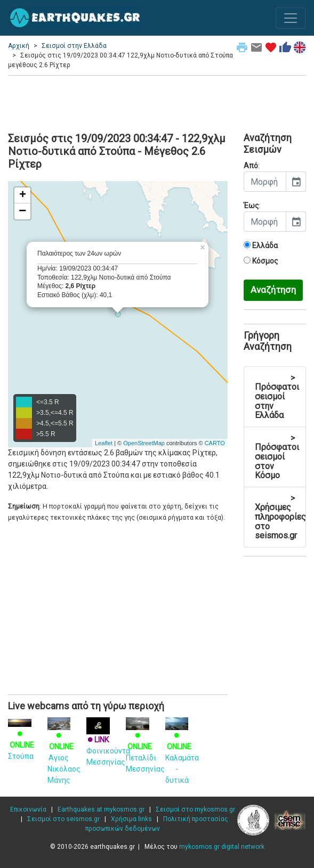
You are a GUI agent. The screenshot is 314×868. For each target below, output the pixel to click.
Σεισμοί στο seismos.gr (63, 819)
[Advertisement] (157, 102)
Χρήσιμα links (131, 819)
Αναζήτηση (273, 290)
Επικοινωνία (28, 809)
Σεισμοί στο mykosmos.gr (195, 809)
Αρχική (19, 46)
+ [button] (23, 195)
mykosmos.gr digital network (222, 847)
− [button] (22, 211)
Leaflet (104, 443)
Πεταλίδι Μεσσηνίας (145, 746)
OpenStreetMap (144, 443)
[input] (265, 182)
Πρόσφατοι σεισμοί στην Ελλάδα (277, 396)
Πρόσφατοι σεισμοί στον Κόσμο (277, 457)
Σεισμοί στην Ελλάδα (74, 46)
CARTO (215, 443)
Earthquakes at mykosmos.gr (101, 809)
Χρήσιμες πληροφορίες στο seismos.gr (280, 517)
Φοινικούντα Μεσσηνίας (108, 744)
